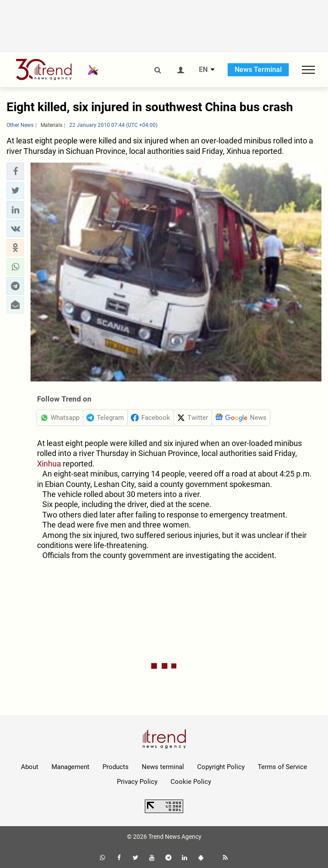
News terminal (163, 767)
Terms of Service (282, 767)
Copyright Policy (221, 767)
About (30, 767)
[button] (15, 171)
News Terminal (258, 70)
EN (203, 70)
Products (116, 767)
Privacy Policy (137, 782)
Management (70, 767)
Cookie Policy (191, 782)
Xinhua (49, 464)
